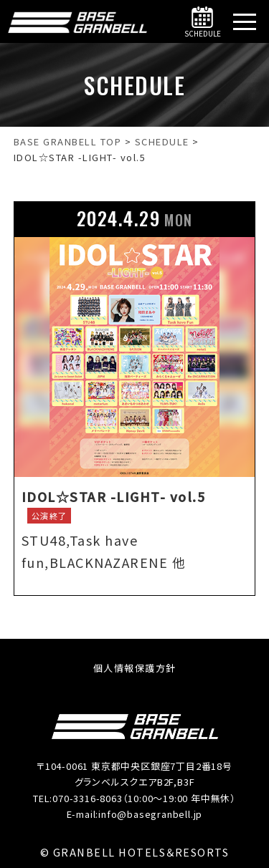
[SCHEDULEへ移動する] (162, 141)
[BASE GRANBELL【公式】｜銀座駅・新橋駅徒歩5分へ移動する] (68, 141)
